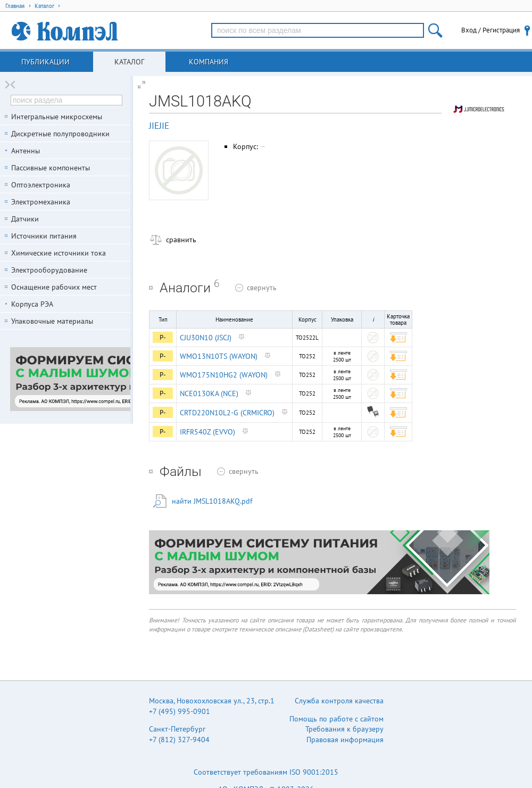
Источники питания (44, 236)
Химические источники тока (59, 253)
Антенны (26, 151)
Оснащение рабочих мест (54, 287)
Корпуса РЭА (32, 304)
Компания (209, 62)
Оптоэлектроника (41, 185)
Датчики (25, 219)
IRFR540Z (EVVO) (207, 432)
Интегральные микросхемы (57, 117)
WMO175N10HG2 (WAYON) (224, 375)
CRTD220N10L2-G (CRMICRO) (227, 413)
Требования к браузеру (344, 729)
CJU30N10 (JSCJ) (206, 338)
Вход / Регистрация (491, 30)
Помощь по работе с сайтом (336, 719)
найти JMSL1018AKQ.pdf (212, 501)
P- (163, 337)
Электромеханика (41, 202)
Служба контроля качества (339, 701)
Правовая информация (345, 740)
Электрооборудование (49, 270)
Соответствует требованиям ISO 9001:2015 (266, 772)
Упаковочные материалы (52, 321)
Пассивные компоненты (51, 168)
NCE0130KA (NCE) (209, 393)
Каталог (129, 62)
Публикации (45, 62)
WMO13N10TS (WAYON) (219, 356)
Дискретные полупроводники (60, 134)
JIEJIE (159, 126)
